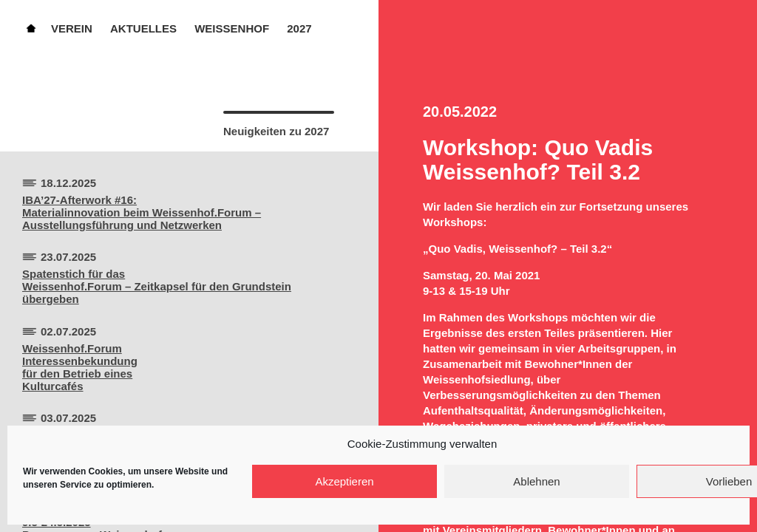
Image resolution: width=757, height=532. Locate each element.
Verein (72, 28)
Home (31, 27)
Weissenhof (232, 28)
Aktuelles (143, 28)
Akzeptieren (344, 481)
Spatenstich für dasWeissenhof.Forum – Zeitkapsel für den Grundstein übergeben (157, 286)
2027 (299, 28)
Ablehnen (536, 481)
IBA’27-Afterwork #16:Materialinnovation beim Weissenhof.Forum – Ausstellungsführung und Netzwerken (142, 212)
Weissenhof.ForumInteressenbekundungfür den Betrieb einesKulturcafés (80, 367)
